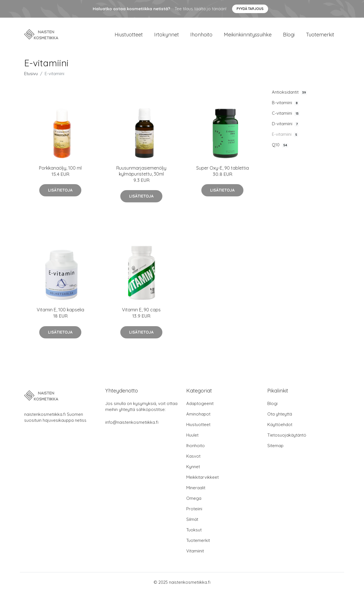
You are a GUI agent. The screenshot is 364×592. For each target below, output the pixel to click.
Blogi (289, 35)
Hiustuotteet (129, 35)
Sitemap (275, 446)
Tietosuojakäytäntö (287, 435)
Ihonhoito (201, 35)
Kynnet (193, 467)
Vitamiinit (195, 551)
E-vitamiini (285, 134)
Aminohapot (198, 414)
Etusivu (31, 74)
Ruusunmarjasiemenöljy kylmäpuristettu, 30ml (141, 171)
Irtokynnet (167, 35)
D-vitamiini (285, 124)
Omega (194, 498)
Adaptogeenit (200, 403)
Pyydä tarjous (250, 9)
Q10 (280, 145)
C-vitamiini (286, 113)
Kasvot (193, 456)
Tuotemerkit (320, 35)
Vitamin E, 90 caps (141, 310)
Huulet (192, 435)
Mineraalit (196, 488)
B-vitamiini (285, 103)
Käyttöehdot (280, 425)
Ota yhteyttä (280, 414)
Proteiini (194, 509)
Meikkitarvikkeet (202, 477)
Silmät (192, 519)
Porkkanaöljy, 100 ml (60, 168)
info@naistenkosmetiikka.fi (132, 422)
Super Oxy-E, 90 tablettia (223, 168)
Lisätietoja (60, 190)
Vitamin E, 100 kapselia (60, 310)
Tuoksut (194, 530)
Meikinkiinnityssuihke (248, 35)
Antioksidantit (289, 92)
